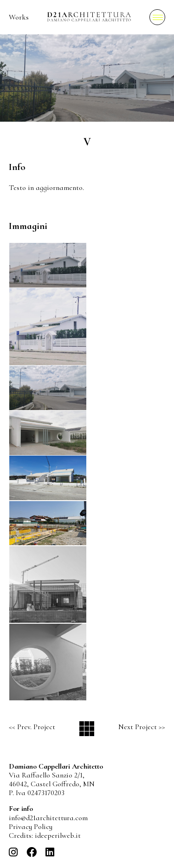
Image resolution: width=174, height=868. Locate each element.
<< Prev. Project (32, 727)
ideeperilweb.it (58, 835)
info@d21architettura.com (48, 818)
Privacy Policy (31, 827)
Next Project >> (142, 727)
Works (19, 17)
